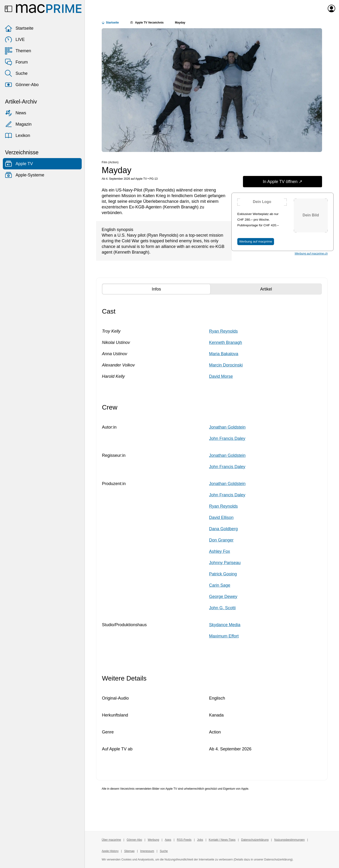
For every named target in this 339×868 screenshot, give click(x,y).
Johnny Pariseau (225, 563)
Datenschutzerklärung (255, 840)
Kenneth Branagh (226, 342)
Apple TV (19, 164)
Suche (16, 73)
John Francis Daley (227, 438)
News (15, 113)
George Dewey (223, 597)
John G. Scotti (222, 608)
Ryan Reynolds (223, 331)
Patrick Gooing (223, 574)
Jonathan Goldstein (227, 427)
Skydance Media (225, 625)
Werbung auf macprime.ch (311, 254)
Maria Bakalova (224, 354)
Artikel (274, 289)
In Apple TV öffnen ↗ (282, 182)
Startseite (19, 28)
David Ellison (221, 518)
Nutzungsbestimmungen (289, 840)
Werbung (153, 840)
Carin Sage (220, 585)
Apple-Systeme (24, 175)
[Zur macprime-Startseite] (49, 8)
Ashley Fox (220, 551)
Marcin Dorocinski (226, 365)
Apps (168, 840)
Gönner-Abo (22, 85)
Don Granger (221, 540)
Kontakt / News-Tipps (222, 840)
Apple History (110, 851)
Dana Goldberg (223, 529)
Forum (16, 62)
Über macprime (111, 840)
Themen (18, 51)
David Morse (221, 376)
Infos (165, 289)
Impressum (147, 851)
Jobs (200, 840)
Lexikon (17, 135)
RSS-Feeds (184, 840)
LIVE (15, 40)
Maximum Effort (224, 636)
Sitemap (129, 851)
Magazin (18, 124)
